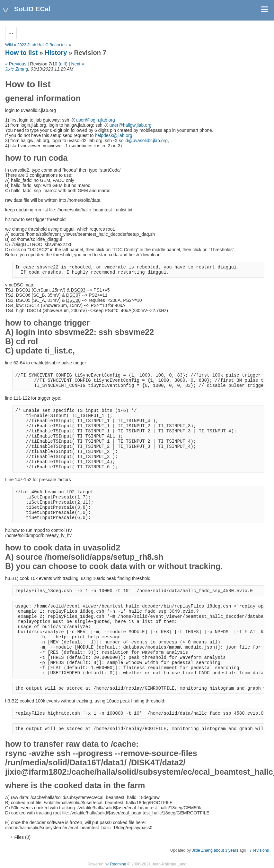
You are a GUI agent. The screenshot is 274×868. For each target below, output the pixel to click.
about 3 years (226, 850)
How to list (21, 53)
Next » (77, 64)
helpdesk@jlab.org (113, 135)
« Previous (16, 64)
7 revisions (259, 850)
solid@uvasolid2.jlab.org (143, 140)
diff (63, 64)
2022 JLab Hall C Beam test (43, 45)
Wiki (9, 45)
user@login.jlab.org (96, 120)
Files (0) (23, 837)
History (56, 53)
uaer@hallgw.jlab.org (131, 125)
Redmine (118, 864)
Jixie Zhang (17, 69)
